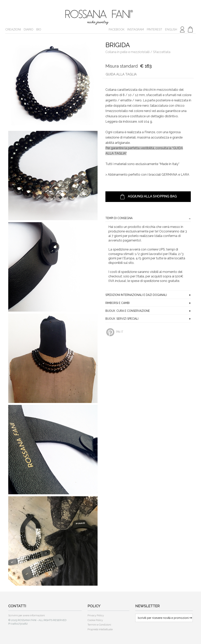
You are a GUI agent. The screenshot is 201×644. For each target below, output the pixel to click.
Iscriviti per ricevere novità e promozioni (165, 618)
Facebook (117, 29)
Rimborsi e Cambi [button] (117, 303)
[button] (190, 29)
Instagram (136, 29)
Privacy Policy (96, 615)
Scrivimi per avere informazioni (26, 615)
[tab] (148, 218)
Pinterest (154, 29)
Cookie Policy (95, 620)
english (171, 29)
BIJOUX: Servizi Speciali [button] (122, 319)
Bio (39, 29)
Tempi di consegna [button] (119, 218)
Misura (112, 66)
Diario (29, 29)
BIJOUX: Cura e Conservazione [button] (128, 311)
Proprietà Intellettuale (100, 629)
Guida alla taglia (121, 74)
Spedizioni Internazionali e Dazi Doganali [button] (136, 295)
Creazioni (13, 29)
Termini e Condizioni (99, 625)
